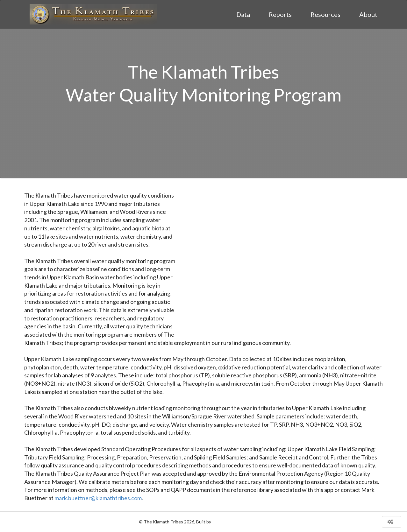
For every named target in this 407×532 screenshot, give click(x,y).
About (368, 14)
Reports (280, 14)
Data (243, 14)
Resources (325, 14)
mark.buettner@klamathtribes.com (98, 498)
